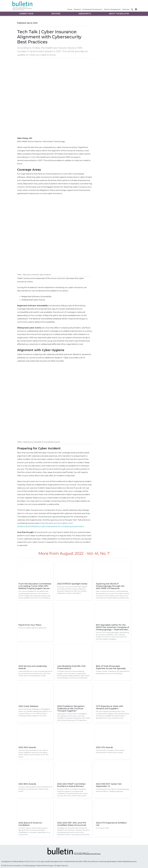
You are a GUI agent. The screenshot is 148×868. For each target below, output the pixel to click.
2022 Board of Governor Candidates (30, 824)
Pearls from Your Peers (30, 625)
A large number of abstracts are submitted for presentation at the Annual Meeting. (113, 672)
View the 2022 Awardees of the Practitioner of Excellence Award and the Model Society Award (35, 789)
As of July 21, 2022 (102, 828)
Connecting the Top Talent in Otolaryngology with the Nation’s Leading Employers (112, 790)
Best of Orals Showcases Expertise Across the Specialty (111, 667)
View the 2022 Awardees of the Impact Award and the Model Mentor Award (110, 751)
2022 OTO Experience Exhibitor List (111, 824)
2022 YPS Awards (104, 747)
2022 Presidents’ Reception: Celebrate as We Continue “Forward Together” (71, 709)
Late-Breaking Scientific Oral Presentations (71, 667)
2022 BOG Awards (27, 784)
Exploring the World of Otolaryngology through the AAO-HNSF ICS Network (110, 586)
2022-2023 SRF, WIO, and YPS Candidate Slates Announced (72, 824)
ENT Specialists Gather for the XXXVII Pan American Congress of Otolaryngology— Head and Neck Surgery (113, 627)
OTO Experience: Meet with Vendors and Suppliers (110, 707)
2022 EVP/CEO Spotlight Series (72, 584)
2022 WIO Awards (27, 747)
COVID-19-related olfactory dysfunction (33, 628)
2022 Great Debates (28, 706)
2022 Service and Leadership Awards (33, 667)
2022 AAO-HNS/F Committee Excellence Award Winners (71, 785)
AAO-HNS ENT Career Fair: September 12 (109, 785)
